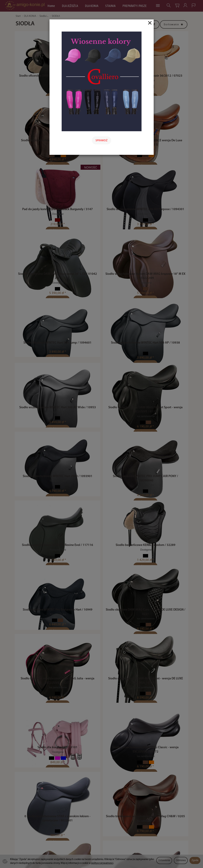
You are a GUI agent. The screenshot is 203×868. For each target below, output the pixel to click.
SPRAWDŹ (101, 141)
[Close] (150, 23)
